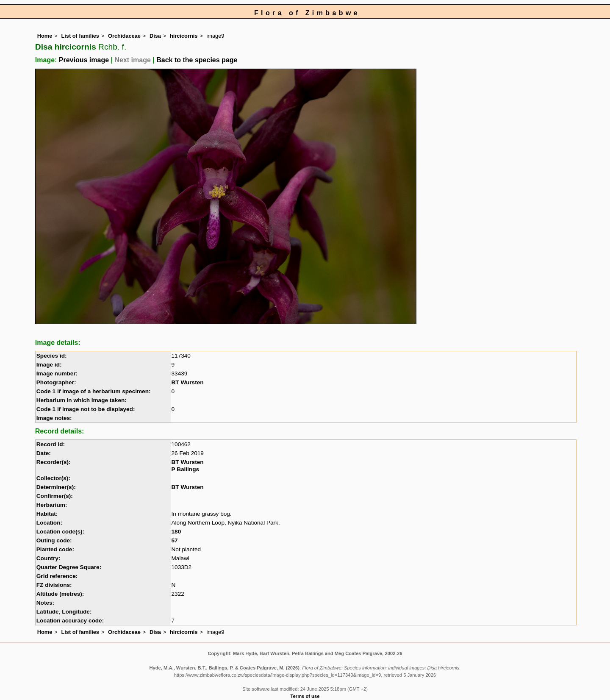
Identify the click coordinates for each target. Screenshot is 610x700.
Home (45, 36)
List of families (80, 36)
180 (176, 532)
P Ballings (185, 469)
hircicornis (184, 36)
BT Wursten (188, 382)
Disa (155, 36)
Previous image (84, 60)
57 (175, 540)
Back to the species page (197, 60)
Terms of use (305, 696)
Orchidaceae (124, 36)
